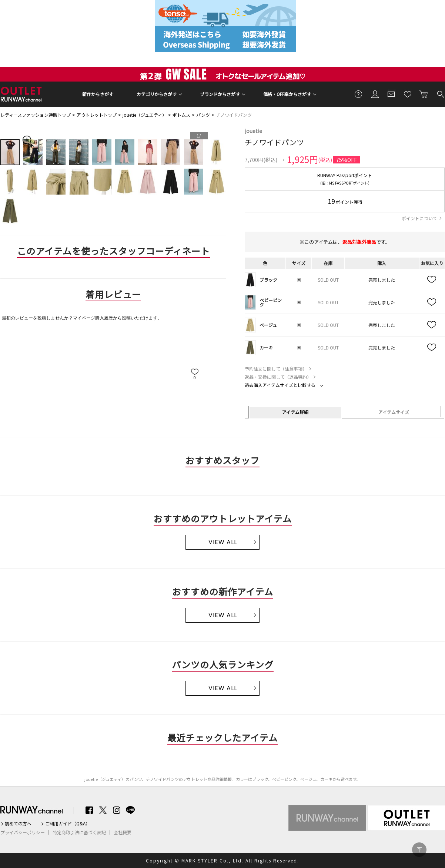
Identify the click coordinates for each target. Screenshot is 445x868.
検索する (440, 94)
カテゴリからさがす (157, 94)
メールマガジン (391, 94)
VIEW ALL (223, 542)
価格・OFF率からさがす (287, 94)
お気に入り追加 (432, 280)
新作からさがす (98, 94)
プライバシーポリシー (23, 832)
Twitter (103, 810)
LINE (130, 810)
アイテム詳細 (295, 412)
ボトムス (181, 115)
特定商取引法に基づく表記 (79, 832)
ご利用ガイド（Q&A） (68, 824)
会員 (375, 94)
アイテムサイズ (394, 412)
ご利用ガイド (359, 94)
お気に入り (408, 94)
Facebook (89, 810)
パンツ (203, 115)
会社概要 (123, 832)
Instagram (117, 810)
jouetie (253, 131)
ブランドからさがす (220, 94)
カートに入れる (424, 94)
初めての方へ (18, 824)
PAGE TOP (419, 850)
